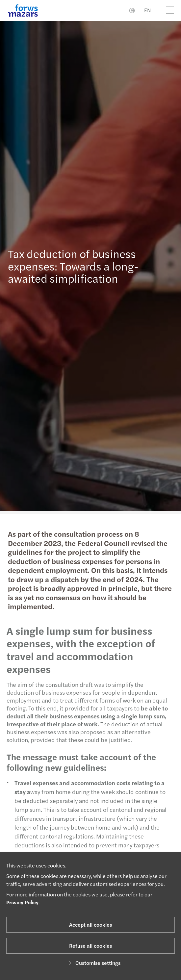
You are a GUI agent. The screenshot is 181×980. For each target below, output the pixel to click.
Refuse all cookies (90, 946)
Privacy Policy (22, 902)
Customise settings (93, 963)
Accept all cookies (90, 925)
